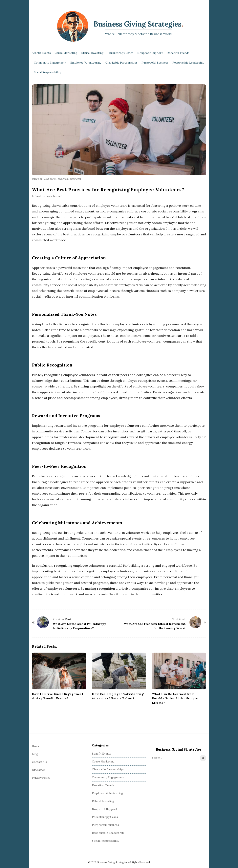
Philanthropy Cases (120, 53)
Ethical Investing (92, 53)
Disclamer (39, 770)
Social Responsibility (47, 72)
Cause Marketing (66, 53)
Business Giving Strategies (137, 24)
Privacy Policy (41, 778)
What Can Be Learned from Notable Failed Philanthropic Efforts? (175, 698)
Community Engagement (50, 63)
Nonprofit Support (150, 53)
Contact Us (39, 762)
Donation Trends (178, 53)
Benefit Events (41, 53)
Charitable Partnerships (121, 63)
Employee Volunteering (86, 63)
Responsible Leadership (188, 63)
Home (36, 746)
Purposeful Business (155, 63)
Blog (35, 754)
